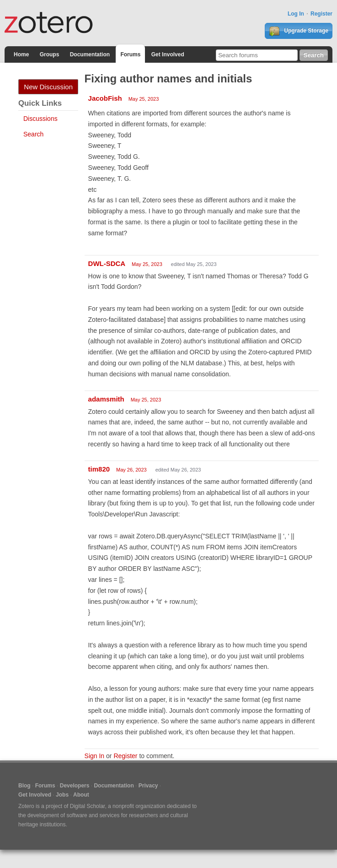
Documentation (90, 54)
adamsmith (106, 399)
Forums (130, 54)
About (81, 795)
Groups (50, 54)
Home (21, 54)
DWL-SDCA (107, 263)
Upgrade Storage (299, 31)
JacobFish (105, 98)
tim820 (99, 469)
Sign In (95, 756)
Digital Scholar (88, 806)
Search (33, 134)
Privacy (148, 786)
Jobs (62, 795)
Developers (75, 786)
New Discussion (48, 87)
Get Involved (168, 54)
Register (321, 14)
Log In (296, 14)
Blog (24, 786)
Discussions (40, 119)
